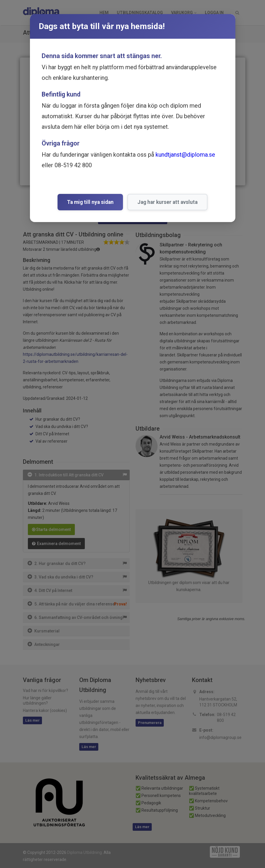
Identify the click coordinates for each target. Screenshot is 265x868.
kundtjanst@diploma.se (185, 155)
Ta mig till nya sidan (90, 202)
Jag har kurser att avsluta (167, 202)
